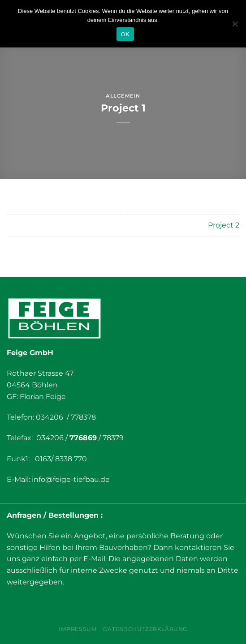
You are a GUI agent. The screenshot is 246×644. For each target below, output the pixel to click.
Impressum (78, 629)
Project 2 (224, 225)
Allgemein (123, 96)
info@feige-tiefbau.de (71, 479)
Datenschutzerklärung (145, 629)
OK (125, 34)
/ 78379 (110, 438)
